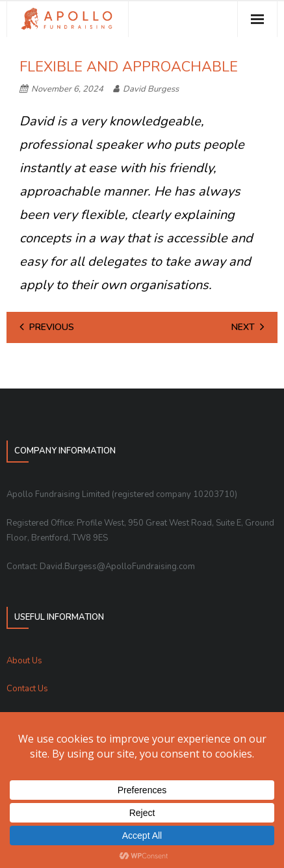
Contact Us (27, 689)
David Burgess (151, 89)
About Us (24, 661)
